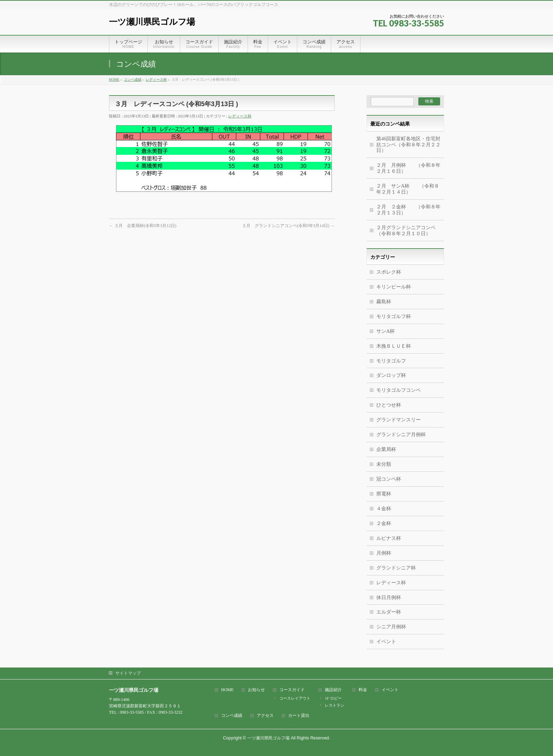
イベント (386, 642)
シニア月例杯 (391, 627)
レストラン (335, 705)
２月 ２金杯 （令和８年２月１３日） (408, 210)
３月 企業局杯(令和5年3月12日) (143, 226)
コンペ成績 (232, 716)
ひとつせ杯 (389, 405)
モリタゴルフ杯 (394, 316)
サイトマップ (128, 673)
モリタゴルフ (391, 361)
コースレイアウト (295, 698)
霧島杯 (384, 302)
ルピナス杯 (389, 538)
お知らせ (256, 690)
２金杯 (384, 523)
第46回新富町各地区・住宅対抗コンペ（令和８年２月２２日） (408, 145)
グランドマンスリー (399, 420)
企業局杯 (386, 449)
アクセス (265, 716)
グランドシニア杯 (396, 568)
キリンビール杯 (394, 287)
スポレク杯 (389, 272)
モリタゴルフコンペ (399, 390)
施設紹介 (333, 690)
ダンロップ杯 (391, 375)
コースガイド (292, 690)
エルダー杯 (389, 612)
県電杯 (384, 494)
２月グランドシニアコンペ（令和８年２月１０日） (406, 231)
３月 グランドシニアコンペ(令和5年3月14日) (288, 226)
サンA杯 (385, 331)
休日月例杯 (389, 598)
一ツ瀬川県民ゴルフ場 (152, 22)
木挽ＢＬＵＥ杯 (394, 346)
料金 (363, 690)
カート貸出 (299, 716)
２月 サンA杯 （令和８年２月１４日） (408, 189)
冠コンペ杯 (389, 479)
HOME (227, 690)
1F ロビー (333, 698)
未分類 (384, 464)
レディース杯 (240, 116)
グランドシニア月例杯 (401, 435)
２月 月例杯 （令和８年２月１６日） (408, 168)
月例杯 (384, 553)
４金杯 (384, 509)
